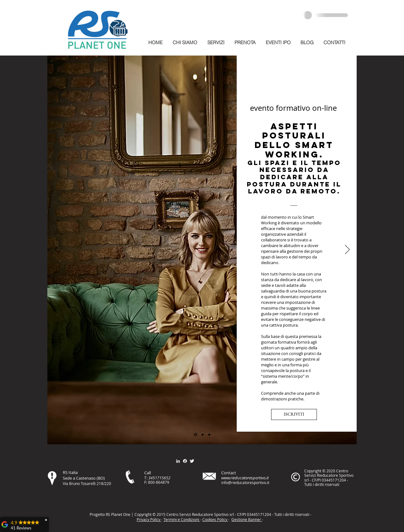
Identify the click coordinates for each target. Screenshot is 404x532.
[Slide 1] (196, 435)
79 (167, 482)
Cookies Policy (215, 519)
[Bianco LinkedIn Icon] (178, 461)
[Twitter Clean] (192, 461)
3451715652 (159, 478)
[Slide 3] (209, 434)
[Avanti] (347, 250)
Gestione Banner (247, 519)
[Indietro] (57, 250)
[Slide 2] (203, 434)
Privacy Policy (149, 519)
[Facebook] (185, 461)
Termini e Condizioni (182, 519)
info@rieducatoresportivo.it (245, 482)
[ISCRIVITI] (294, 414)
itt (291, 514)
